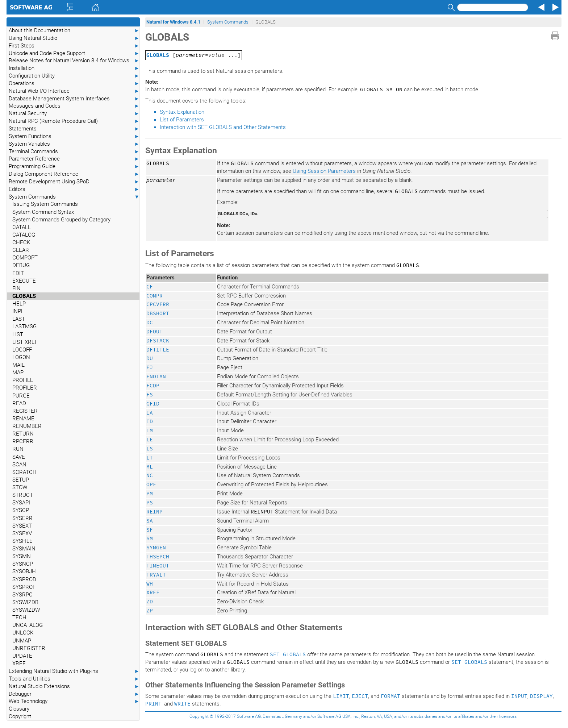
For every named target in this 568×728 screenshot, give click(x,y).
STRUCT (23, 495)
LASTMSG (24, 326)
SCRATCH (24, 472)
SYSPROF (24, 587)
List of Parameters (182, 120)
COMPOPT (25, 258)
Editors (74, 189)
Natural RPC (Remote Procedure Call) (74, 121)
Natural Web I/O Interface (74, 91)
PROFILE (23, 380)
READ (19, 403)
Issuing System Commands (45, 204)
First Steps (74, 46)
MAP (18, 373)
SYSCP (21, 510)
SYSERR (22, 518)
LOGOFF (22, 350)
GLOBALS (24, 296)
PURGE (21, 396)
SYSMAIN (24, 549)
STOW (20, 487)
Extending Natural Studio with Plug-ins (74, 671)
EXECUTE (24, 281)
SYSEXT (22, 526)
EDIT (18, 273)
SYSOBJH (24, 571)
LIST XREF (25, 342)
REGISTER (25, 411)
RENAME (23, 419)
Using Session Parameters (324, 171)
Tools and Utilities (74, 679)
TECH (19, 617)
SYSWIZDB (25, 602)
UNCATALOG (28, 625)
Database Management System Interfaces (74, 99)
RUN (18, 449)
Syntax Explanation (182, 112)
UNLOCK (23, 633)
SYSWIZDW (26, 610)
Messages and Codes (74, 106)
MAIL (18, 365)
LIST (18, 334)
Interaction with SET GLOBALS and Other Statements (223, 127)
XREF (19, 663)
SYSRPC (22, 595)
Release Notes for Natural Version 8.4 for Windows (74, 61)
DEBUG (21, 265)
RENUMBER (27, 426)
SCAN (19, 465)
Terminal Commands (74, 152)
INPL (18, 311)
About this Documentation (74, 31)
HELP (19, 304)
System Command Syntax (43, 212)
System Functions (74, 136)
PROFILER (25, 388)
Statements (74, 129)
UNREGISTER (29, 648)
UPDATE (22, 656)
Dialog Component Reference (74, 174)
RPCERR (23, 441)
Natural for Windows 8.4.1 (173, 22)
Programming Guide (74, 167)
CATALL (22, 227)
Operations (74, 84)
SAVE (19, 457)
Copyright (20, 716)
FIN (16, 288)
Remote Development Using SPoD (74, 182)
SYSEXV (22, 533)
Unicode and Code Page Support (74, 53)
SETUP (21, 480)
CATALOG (24, 235)
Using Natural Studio (74, 38)
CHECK (21, 242)
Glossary (19, 709)
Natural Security (74, 114)
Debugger (74, 694)
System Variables (74, 144)
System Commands (74, 197)
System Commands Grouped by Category (61, 220)
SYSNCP (23, 564)
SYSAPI (21, 503)
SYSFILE (22, 541)
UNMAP (22, 641)
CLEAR (21, 250)
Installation (74, 68)
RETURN (23, 434)
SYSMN (22, 556)
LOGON (21, 357)
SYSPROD (24, 579)
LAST (19, 319)
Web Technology (74, 701)
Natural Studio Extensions (74, 687)
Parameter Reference (74, 159)
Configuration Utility (74, 76)
